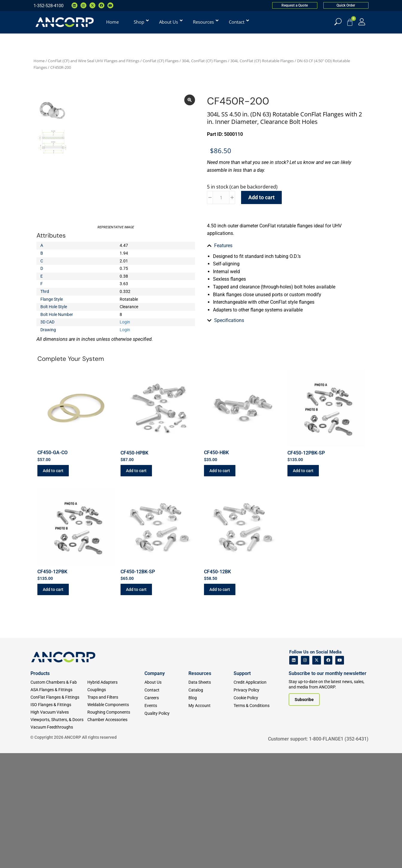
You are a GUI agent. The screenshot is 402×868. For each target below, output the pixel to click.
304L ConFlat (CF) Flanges (204, 61)
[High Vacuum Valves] (59, 712)
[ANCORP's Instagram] (305, 660)
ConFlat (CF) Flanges (161, 61)
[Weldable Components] (116, 705)
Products (40, 673)
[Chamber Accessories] (116, 720)
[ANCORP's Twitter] (317, 660)
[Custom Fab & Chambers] (59, 682)
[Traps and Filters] (116, 697)
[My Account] (362, 22)
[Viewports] (59, 720)
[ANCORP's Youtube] (340, 660)
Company (155, 673)
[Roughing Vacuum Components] (116, 712)
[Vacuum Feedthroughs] (59, 727)
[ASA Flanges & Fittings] (59, 690)
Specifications (229, 300)
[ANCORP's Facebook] (328, 660)
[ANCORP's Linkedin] (294, 660)
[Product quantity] (221, 197)
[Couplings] (116, 690)
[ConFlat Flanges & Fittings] (59, 697)
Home (39, 61)
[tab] (286, 246)
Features (223, 245)
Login (125, 322)
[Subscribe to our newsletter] (304, 700)
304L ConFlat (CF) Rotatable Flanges (262, 61)
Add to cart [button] (53, 471)
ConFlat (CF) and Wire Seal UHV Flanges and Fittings (94, 61)
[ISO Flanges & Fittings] (59, 705)
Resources (200, 673)
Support (242, 673)
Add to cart (261, 197)
